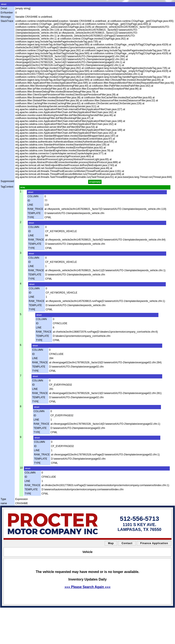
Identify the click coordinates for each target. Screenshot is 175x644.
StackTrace (7, 21)
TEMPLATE (34, 213)
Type (3, 499)
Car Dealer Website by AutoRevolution (103, 610)
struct (4, 4)
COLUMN (33, 196)
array (23, 187)
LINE (30, 205)
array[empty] (95, 182)
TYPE (31, 217)
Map (111, 543)
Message (6, 17)
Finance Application (154, 543)
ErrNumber (7, 13)
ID (29, 201)
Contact (127, 543)
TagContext (7, 187)
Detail (4, 8)
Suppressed (7, 181)
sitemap (17, 610)
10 (21, 468)
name (4, 503)
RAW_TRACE (35, 209)
